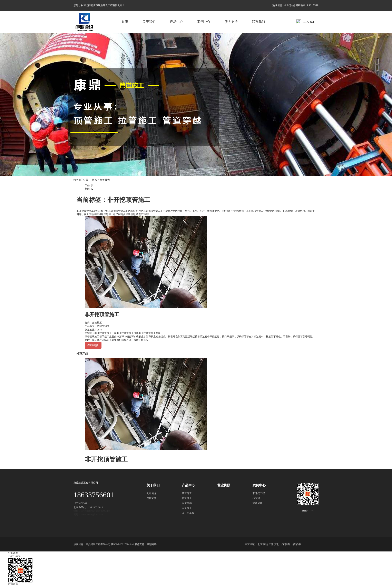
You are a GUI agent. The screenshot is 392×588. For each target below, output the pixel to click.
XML (316, 5)
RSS (309, 5)
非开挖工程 (188, 513)
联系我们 (258, 22)
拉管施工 (187, 498)
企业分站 (289, 5)
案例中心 (204, 22)
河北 (277, 544)
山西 (293, 544)
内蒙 (299, 544)
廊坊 (266, 544)
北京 (260, 544)
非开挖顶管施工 (102, 315)
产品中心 (176, 22)
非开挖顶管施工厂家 (106, 333)
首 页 (95, 180)
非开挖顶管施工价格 (128, 333)
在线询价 (93, 345)
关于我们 (149, 22)
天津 (271, 544)
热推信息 (277, 5)
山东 (282, 544)
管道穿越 (187, 503)
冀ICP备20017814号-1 (122, 544)
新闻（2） (90, 189)
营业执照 (224, 485)
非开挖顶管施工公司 (150, 333)
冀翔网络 (152, 544)
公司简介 (151, 493)
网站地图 (300, 5)
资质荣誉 (151, 498)
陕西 (288, 544)
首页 (125, 22)
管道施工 (187, 508)
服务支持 (231, 22)
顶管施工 (97, 323)
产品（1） (90, 185)
